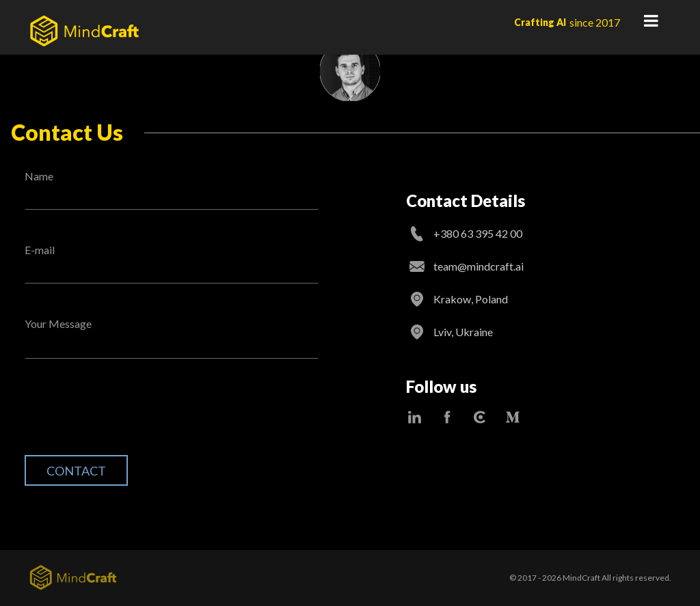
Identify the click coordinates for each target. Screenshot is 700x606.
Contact (76, 471)
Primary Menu (651, 20)
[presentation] (129, 417)
